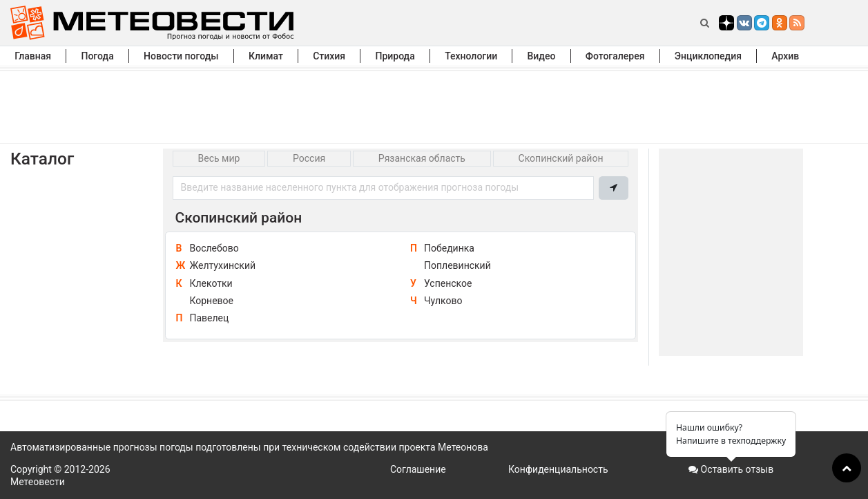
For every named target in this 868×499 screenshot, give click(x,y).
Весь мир (219, 158)
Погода (97, 56)
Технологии (471, 56)
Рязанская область (422, 158)
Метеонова (463, 447)
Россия (309, 158)
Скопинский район (561, 158)
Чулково (443, 301)
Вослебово (214, 248)
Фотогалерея (615, 56)
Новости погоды (181, 56)
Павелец (209, 318)
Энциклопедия (708, 56)
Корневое (211, 301)
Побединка (449, 248)
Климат (266, 56)
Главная (33, 56)
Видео (542, 56)
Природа (395, 56)
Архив (785, 56)
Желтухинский (222, 265)
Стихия (329, 56)
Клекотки (211, 283)
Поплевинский (457, 265)
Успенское (448, 283)
